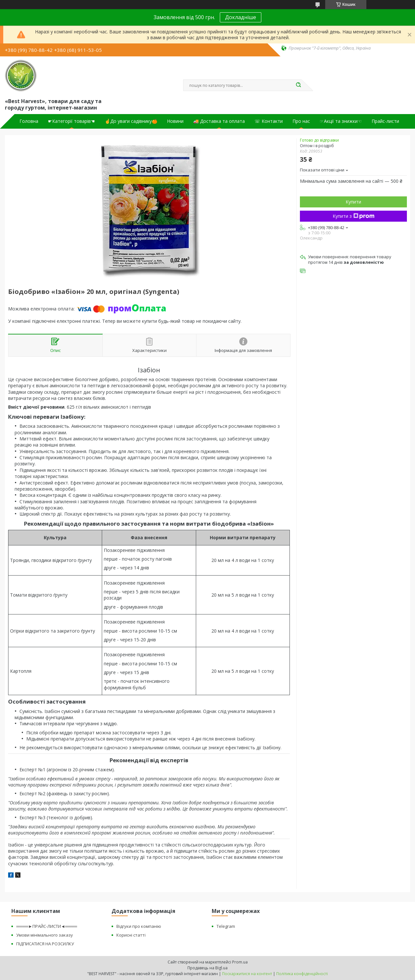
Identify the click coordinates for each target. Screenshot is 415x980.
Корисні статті (131, 935)
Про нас (301, 121)
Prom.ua (240, 962)
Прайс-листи (385, 121)
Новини (175, 121)
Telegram (226, 926)
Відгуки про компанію (139, 926)
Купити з (354, 216)
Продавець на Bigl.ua (207, 968)
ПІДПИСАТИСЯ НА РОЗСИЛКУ (45, 944)
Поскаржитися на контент (247, 974)
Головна (29, 121)
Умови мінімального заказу (45, 935)
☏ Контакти (269, 121)
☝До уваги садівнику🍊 (131, 121)
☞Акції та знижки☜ (341, 121)
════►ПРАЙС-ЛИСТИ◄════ (47, 926)
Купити (353, 202)
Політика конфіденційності (302, 974)
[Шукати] (298, 85)
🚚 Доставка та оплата (219, 121)
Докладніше (241, 17)
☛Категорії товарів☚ (71, 121)
